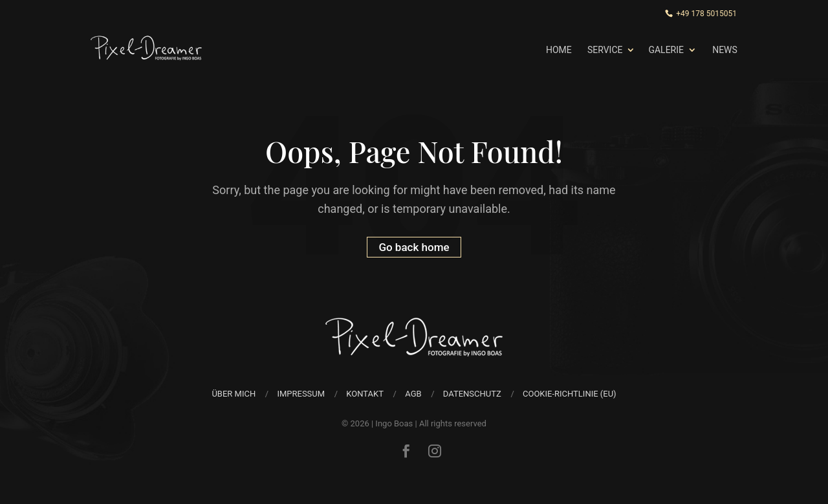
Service (605, 50)
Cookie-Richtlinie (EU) (570, 394)
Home (559, 50)
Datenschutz (472, 394)
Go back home (414, 247)
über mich (234, 394)
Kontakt (365, 394)
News (725, 50)
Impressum (301, 394)
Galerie (666, 50)
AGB (413, 394)
